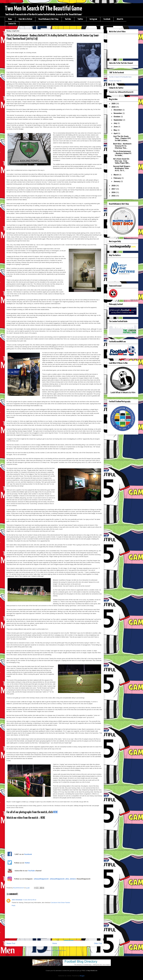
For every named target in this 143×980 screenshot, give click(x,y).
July (116, 123)
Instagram (93, 19)
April (116, 133)
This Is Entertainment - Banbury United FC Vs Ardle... (122, 153)
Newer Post (11, 943)
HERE (55, 812)
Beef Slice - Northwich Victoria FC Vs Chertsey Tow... (122, 146)
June (116, 127)
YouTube (68, 19)
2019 (114, 107)
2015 (114, 196)
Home (10, 19)
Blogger (82, 976)
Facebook (107, 19)
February (118, 178)
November (118, 113)
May (116, 130)
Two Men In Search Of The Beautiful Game (43, 9)
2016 (114, 192)
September (118, 120)
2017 (114, 189)
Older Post (98, 943)
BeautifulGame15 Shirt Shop (48, 19)
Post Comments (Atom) (59, 950)
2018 (114, 186)
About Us (120, 19)
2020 (114, 104)
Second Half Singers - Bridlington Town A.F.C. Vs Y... (122, 168)
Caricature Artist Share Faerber (60, 903)
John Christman (17, 900)
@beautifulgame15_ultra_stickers (63, 879)
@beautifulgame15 (41, 879)
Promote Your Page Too (115, 81)
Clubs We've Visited (25, 19)
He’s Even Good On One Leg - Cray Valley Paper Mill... (121, 161)
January (117, 181)
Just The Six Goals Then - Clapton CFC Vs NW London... (122, 138)
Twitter (80, 19)
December (118, 110)
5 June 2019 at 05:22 (30, 900)
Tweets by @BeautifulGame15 (121, 92)
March (116, 175)
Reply (14, 905)
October (117, 117)
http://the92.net (92, 971)
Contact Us (12, 24)
